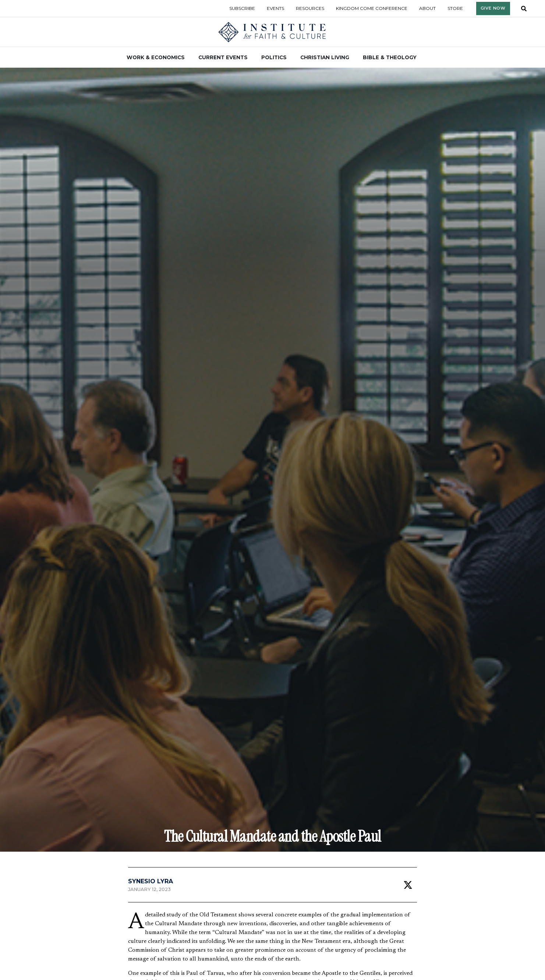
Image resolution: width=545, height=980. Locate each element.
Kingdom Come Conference (372, 8)
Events (275, 8)
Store (455, 8)
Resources (310, 8)
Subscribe (242, 8)
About (427, 8)
